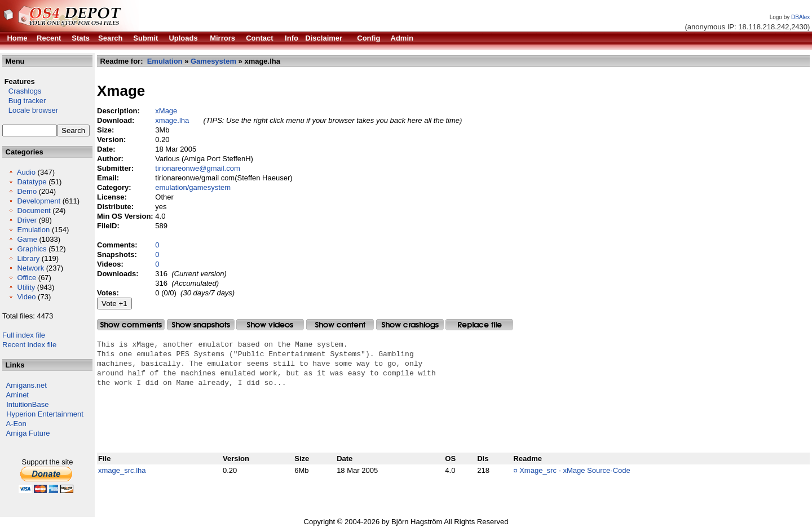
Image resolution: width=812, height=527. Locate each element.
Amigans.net (27, 385)
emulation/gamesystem (193, 187)
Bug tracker (24, 101)
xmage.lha (172, 120)
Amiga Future (28, 433)
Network (30, 268)
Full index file (24, 335)
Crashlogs (22, 91)
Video (26, 297)
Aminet (17, 395)
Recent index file (29, 345)
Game (27, 239)
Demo (27, 191)
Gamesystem (213, 61)
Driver (27, 220)
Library (28, 258)
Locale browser (30, 110)
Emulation (33, 230)
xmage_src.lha (122, 470)
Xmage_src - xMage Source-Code (575, 470)
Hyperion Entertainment (45, 414)
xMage (166, 111)
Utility (26, 287)
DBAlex (800, 17)
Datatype (32, 182)
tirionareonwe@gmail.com (197, 168)
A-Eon (16, 424)
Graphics (32, 249)
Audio (26, 172)
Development (39, 201)
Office (27, 278)
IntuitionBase (27, 404)
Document (34, 211)
